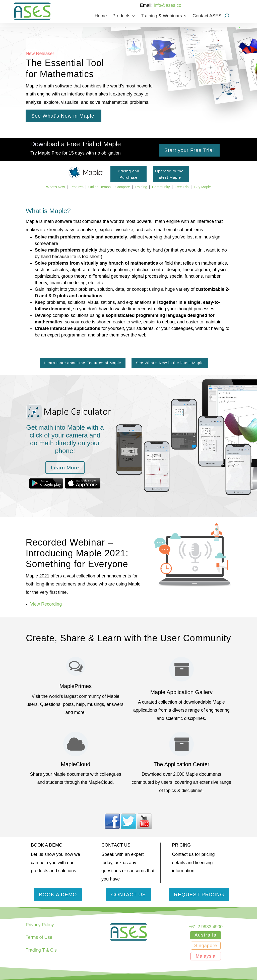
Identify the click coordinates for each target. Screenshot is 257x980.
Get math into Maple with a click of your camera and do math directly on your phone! (65, 439)
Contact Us (128, 895)
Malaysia (206, 956)
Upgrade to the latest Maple (169, 174)
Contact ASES (207, 16)
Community (161, 187)
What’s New (55, 187)
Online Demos (100, 187)
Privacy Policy (40, 925)
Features (76, 187)
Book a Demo (58, 895)
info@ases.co (168, 5)
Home (101, 16)
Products (121, 16)
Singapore (206, 946)
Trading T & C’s (41, 950)
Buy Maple (203, 187)
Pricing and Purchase (128, 174)
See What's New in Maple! (63, 116)
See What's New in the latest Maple (170, 363)
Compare (123, 187)
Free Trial (182, 187)
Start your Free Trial (189, 150)
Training (141, 187)
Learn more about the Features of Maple (83, 363)
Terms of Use (39, 938)
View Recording (46, 604)
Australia (206, 935)
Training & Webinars (161, 16)
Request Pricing (199, 895)
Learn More (65, 468)
